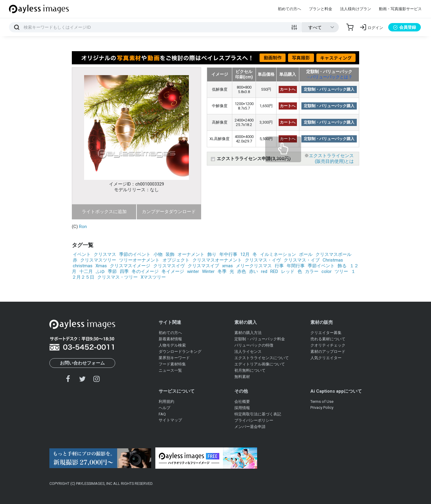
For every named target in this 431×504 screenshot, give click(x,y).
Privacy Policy (322, 407)
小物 (158, 254)
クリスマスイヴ (169, 266)
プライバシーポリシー (254, 420)
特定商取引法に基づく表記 (258, 414)
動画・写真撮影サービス (400, 9)
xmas (227, 266)
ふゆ (100, 271)
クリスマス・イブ (302, 260)
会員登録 (405, 27)
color (327, 271)
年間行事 (296, 266)
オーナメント (191, 254)
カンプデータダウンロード (169, 212)
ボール (306, 254)
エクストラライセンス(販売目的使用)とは (331, 158)
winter (193, 271)
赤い (254, 271)
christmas (83, 266)
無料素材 (242, 377)
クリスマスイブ (203, 266)
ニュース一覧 (170, 370)
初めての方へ (289, 9)
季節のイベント (135, 254)
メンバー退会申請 (250, 427)
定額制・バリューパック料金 (260, 339)
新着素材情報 (170, 339)
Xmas (101, 266)
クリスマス (105, 254)
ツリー (341, 271)
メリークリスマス (254, 266)
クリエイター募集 (326, 333)
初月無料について (250, 370)
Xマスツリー (153, 277)
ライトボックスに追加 (104, 212)
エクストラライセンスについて (262, 358)
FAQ (162, 414)
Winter (208, 271)
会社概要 (242, 401)
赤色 (242, 271)
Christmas (333, 260)
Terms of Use (322, 401)
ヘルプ (164, 408)
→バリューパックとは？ (329, 77)
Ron (83, 227)
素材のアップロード (328, 352)
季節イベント (321, 266)
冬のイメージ (145, 271)
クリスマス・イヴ (263, 260)
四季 (124, 271)
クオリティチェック (328, 345)
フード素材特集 (172, 364)
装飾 (170, 254)
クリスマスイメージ (130, 266)
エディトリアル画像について (260, 364)
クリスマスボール (333, 254)
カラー (312, 271)
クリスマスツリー (98, 260)
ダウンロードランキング (180, 352)
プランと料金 (321, 9)
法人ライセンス (248, 352)
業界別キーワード (174, 358)
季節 (112, 271)
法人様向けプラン (356, 9)
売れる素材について (328, 339)
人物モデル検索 (172, 345)
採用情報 (242, 408)
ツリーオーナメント (139, 260)
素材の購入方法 (248, 333)
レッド (288, 271)
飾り (212, 254)
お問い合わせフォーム (82, 363)
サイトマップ (170, 420)
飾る (342, 266)
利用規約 (166, 401)
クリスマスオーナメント (217, 260)
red (264, 271)
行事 (279, 266)
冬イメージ (173, 271)
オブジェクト (176, 260)
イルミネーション (278, 254)
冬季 (222, 271)
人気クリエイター (326, 358)
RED (274, 271)
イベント (82, 254)
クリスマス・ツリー (117, 277)
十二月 (86, 271)
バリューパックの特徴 (254, 345)
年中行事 (228, 254)
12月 (245, 254)
